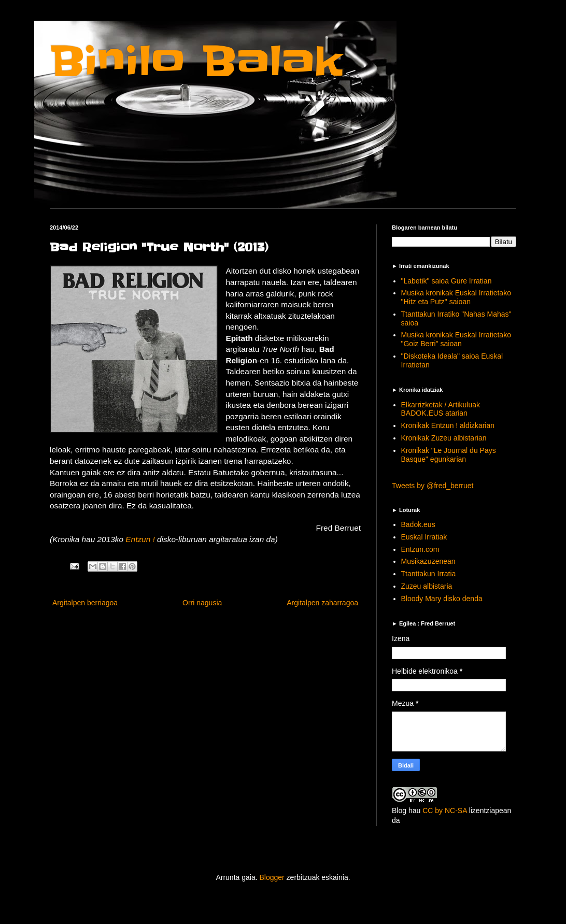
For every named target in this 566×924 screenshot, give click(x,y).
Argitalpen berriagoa (85, 603)
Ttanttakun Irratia (429, 574)
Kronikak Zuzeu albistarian (444, 438)
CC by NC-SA (445, 811)
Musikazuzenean (428, 561)
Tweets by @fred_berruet (433, 486)
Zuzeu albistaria (427, 586)
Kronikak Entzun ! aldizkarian (448, 425)
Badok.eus (418, 524)
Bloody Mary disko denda (442, 599)
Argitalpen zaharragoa (322, 603)
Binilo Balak (196, 61)
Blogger (272, 877)
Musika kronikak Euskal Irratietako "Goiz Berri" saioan (456, 339)
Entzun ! (140, 539)
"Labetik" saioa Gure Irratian (447, 281)
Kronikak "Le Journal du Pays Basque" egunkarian (449, 455)
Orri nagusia (202, 603)
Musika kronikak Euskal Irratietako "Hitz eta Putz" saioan (456, 297)
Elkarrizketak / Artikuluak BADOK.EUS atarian (441, 409)
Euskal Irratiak (424, 537)
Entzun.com (420, 549)
